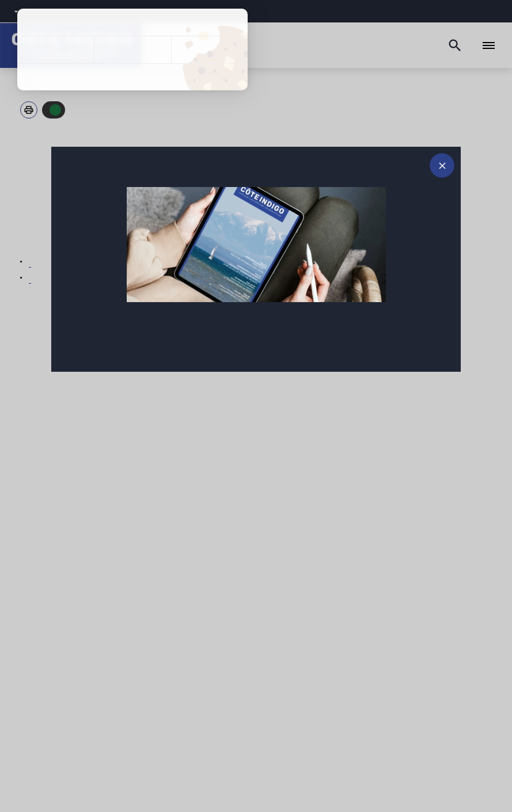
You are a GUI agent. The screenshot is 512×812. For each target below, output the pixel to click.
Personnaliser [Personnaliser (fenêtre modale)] (209, 50)
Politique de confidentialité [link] (132, 77)
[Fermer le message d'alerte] (442, 165)
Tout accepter (56, 50)
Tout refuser (132, 50)
